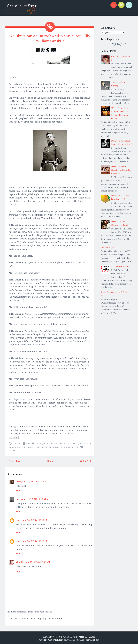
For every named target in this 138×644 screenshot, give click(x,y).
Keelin (19, 498)
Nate (18, 519)
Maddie (20, 561)
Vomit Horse (72, 446)
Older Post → (87, 460)
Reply (19, 489)
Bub (81, 443)
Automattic (53, 639)
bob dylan (73, 443)
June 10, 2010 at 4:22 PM (34, 480)
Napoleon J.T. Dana (24, 446)
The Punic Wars (57, 446)
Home (50, 460)
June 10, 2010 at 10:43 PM (35, 540)
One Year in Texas (67, 636)
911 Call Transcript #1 (121, 266)
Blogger (91, 636)
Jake (18, 480)
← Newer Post (13, 460)
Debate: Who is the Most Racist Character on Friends (121, 170)
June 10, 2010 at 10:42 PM (35, 519)
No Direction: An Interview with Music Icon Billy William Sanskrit (50, 38)
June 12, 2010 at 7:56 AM (37, 561)
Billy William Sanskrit (55, 443)
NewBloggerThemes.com (88, 639)
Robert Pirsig (41, 446)
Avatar (39, 443)
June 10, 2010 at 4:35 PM (36, 498)
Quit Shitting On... (108, 247)
